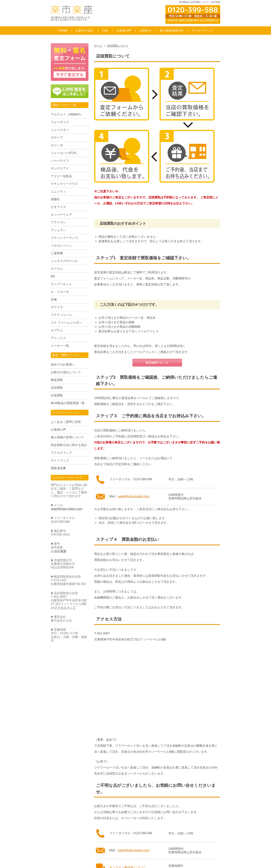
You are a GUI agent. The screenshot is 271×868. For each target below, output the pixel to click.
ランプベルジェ (61, 284)
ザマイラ (57, 307)
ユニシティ (58, 192)
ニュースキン (60, 130)
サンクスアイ (60, 168)
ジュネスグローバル (64, 261)
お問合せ (145, 31)
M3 (53, 276)
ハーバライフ (60, 161)
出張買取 (57, 395)
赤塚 (54, 299)
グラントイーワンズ (64, 238)
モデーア (57, 138)
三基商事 (57, 253)
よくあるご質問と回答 (66, 422)
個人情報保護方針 (172, 31)
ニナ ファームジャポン (66, 323)
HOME (63, 31)
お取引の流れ (85, 31)
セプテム (57, 330)
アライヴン (58, 222)
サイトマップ (60, 460)
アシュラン (58, 230)
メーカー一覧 (60, 346)
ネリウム (57, 269)
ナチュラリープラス (64, 184)
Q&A (105, 801)
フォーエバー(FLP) (64, 153)
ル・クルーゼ (60, 292)
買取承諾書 (58, 468)
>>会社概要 (59, 551)
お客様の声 (124, 31)
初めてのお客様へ (63, 365)
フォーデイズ (60, 122)
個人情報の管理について (67, 437)
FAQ (105, 31)
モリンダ (57, 145)
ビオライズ (58, 207)
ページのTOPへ (203, 770)
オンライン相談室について (127, 753)
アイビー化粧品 (61, 176)
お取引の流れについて (66, 372)
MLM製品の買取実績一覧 (68, 403)
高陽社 (55, 199)
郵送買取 (57, 380)
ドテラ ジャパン (62, 315)
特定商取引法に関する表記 (69, 445)
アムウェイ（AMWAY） (67, 114)
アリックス (58, 338)
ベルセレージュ (61, 245)
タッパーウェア (61, 215)
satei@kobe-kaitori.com (134, 382)
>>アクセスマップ (63, 608)
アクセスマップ (202, 31)
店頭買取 (57, 388)
